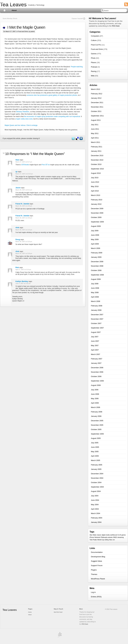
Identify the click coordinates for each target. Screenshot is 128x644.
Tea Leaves (13, 4)
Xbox (111, 540)
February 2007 (97, 359)
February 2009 (97, 253)
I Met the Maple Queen (25, 27)
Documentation (97, 552)
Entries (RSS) (96, 597)
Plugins (94, 570)
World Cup (101, 540)
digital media (106, 535)
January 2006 (96, 416)
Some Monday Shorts (10, 18)
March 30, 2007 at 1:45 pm (24, 206)
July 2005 (95, 443)
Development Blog (98, 557)
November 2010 (97, 160)
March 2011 (96, 142)
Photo (93, 58)
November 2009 (97, 213)
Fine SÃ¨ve (46, 165)
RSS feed (116, 26)
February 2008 (97, 306)
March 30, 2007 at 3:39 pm (24, 254)
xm (114, 540)
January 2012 (96, 98)
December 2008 (97, 262)
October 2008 (96, 270)
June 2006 (95, 394)
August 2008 (96, 279)
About (14, 10)
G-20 (119, 535)
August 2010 (96, 173)
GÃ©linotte (25, 165)
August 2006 (96, 385)
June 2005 (95, 447)
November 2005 (97, 425)
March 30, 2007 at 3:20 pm (24, 242)
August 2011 (96, 120)
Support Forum (97, 565)
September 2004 (97, 487)
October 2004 (96, 482)
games (124, 535)
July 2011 (95, 125)
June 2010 (95, 182)
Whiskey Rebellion (23, 112)
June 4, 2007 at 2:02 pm (23, 284)
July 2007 (95, 337)
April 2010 (95, 191)
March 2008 (96, 301)
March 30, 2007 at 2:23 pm (24, 230)
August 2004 (96, 491)
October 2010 (96, 164)
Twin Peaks (93, 540)
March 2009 (96, 248)
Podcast (94, 67)
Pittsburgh (104, 537)
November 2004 (97, 478)
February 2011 (97, 147)
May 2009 (95, 239)
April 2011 (95, 138)
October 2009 (96, 217)
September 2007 (97, 328)
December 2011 (97, 102)
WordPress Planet (98, 579)
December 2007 (97, 315)
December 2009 (97, 209)
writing (107, 540)
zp (16, 172)
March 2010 (96, 195)
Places (94, 62)
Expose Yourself (77, 18)
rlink (17, 228)
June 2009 (95, 235)
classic (99, 535)
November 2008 (97, 266)
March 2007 (96, 354)
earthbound (114, 535)
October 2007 (96, 323)
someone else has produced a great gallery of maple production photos (52, 95)
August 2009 (96, 226)
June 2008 (95, 288)
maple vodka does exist (24, 119)
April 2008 (95, 297)
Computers (95, 36)
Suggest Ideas (96, 561)
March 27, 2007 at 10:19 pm (24, 174)
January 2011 (96, 151)
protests (110, 537)
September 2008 (97, 275)
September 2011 (97, 116)
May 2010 (95, 186)
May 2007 (95, 345)
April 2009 (95, 244)
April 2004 (95, 509)
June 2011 (95, 129)
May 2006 (95, 399)
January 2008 (96, 310)
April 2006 (95, 403)
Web (93, 76)
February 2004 (97, 518)
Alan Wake (93, 535)
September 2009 (97, 222)
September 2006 (97, 381)
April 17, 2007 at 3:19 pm (23, 270)
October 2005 (96, 429)
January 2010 (96, 204)
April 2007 (95, 350)
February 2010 (97, 200)
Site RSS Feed (58, 612)
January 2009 (96, 257)
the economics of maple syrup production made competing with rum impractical (52, 116)
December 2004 (97, 474)
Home (4, 10)
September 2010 (97, 169)
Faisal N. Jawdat (22, 204)
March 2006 (96, 407)
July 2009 (95, 231)
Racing (94, 71)
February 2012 (97, 94)
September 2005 (97, 434)
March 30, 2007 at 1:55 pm (24, 218)
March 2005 (96, 460)
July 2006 (95, 390)
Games (94, 54)
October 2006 (96, 376)
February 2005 (97, 465)
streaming (121, 537)
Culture (94, 40)
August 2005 (96, 438)
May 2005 (95, 452)
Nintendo (97, 537)
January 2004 (96, 522)
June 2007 (95, 341)
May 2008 (95, 292)
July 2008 (95, 284)
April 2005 (95, 456)
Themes (94, 574)
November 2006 (97, 372)
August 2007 (96, 332)
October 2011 (96, 111)
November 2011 (97, 107)
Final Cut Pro (96, 45)
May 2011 (95, 133)
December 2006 (97, 368)
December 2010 (97, 156)
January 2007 (96, 363)
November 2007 (97, 319)
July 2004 (95, 496)
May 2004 (95, 505)
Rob (17, 267)
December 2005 (97, 421)
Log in (93, 592)
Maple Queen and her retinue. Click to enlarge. (21, 125)
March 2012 (96, 89)
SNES (115, 537)
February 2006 (97, 412)
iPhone (92, 537)
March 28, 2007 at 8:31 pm (24, 190)
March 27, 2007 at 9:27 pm (24, 162)
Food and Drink (23, 31)
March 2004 (96, 513)
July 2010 (95, 178)
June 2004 (95, 500)
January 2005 (96, 469)
